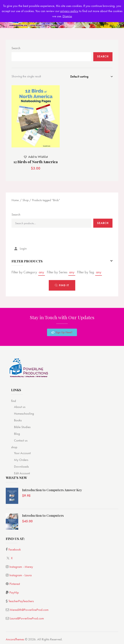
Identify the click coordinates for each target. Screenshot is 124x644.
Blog (17, 434)
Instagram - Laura (21, 575)
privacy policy (69, 11)
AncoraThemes (15, 639)
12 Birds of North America (36, 162)
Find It (64, 285)
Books (18, 420)
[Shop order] (91, 77)
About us (20, 407)
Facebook (15, 549)
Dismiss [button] (67, 16)
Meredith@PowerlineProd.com (29, 610)
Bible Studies (22, 427)
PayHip (14, 592)
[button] (36, 157)
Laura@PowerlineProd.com (27, 618)
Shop (26, 200)
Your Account (22, 453)
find (14, 401)
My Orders (21, 460)
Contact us (21, 440)
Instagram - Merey (21, 567)
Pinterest (15, 584)
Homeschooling (24, 413)
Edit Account (22, 473)
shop (14, 447)
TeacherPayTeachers (21, 601)
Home (15, 200)
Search (16, 48)
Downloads (21, 466)
